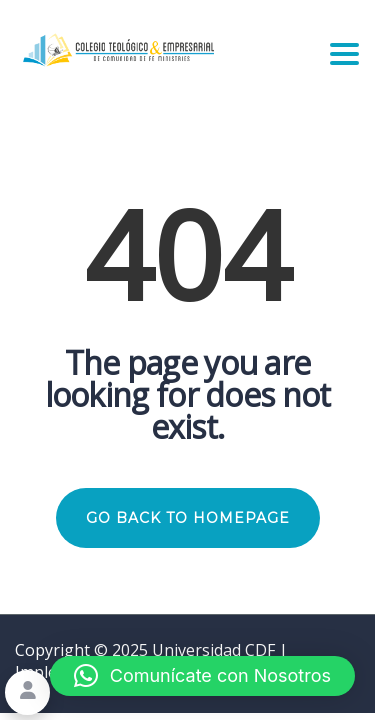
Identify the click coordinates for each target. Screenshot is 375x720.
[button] (202, 676)
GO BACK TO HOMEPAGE (188, 518)
